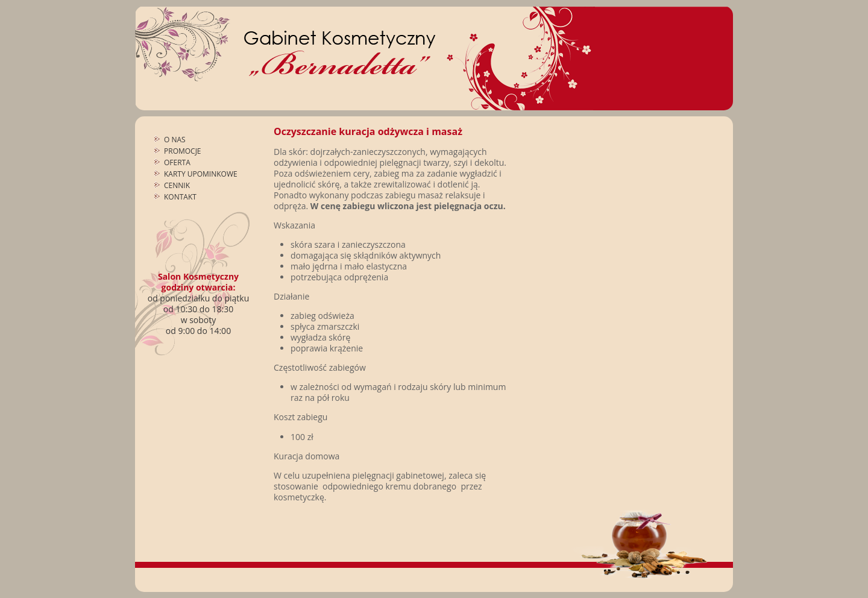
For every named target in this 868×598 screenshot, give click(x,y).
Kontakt (180, 197)
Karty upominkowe (201, 174)
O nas (175, 140)
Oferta (177, 162)
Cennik (177, 185)
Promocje (183, 151)
